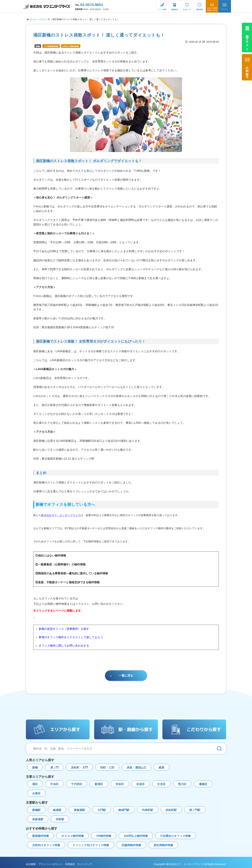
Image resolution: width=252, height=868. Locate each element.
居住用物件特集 (163, 845)
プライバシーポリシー (50, 864)
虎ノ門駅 (195, 810)
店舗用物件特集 (131, 845)
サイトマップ (85, 864)
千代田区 (77, 784)
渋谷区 (120, 784)
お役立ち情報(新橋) (71, 46)
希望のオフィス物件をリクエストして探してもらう (71, 637)
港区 (35, 784)
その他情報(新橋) (51, 46)
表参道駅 (38, 819)
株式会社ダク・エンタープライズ (61, 515)
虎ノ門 (54, 768)
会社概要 (31, 864)
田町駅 (60, 819)
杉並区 (141, 784)
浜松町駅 (171, 810)
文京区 (161, 784)
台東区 (36, 793)
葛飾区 (203, 784)
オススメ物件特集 (73, 836)
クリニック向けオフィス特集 (91, 845)
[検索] (219, 748)
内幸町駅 (148, 810)
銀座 (162, 768)
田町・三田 (107, 768)
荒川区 (182, 784)
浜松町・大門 (79, 768)
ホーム (32, 19)
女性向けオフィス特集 (46, 845)
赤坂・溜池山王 (136, 768)
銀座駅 (57, 810)
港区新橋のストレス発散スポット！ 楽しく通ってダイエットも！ (86, 19)
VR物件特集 (104, 836)
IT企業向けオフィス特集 (176, 836)
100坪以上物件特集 (136, 836)
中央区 (54, 784)
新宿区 (99, 784)
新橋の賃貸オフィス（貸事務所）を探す (64, 629)
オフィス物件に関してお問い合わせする (64, 646)
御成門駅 (124, 810)
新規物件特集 (41, 836)
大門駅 (102, 810)
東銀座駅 (79, 810)
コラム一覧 (44, 19)
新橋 (38, 46)
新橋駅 (36, 810)
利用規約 (70, 864)
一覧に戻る (126, 676)
